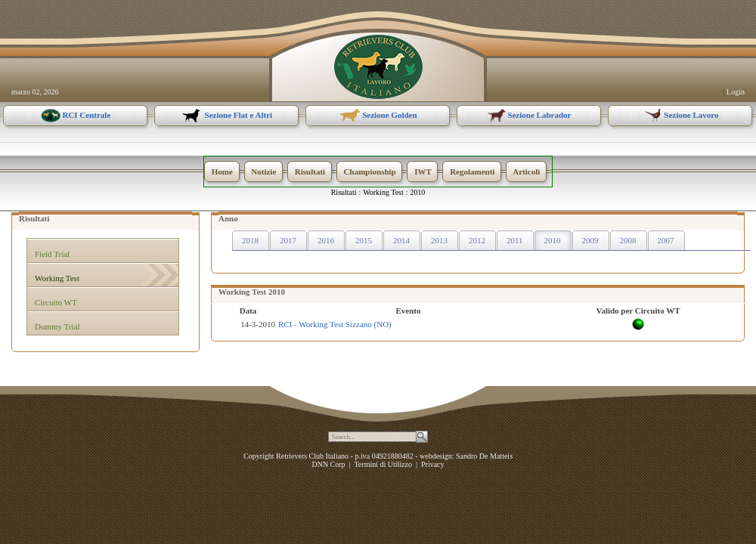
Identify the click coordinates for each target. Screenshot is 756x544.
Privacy (433, 464)
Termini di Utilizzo (383, 464)
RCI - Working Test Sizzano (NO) (335, 324)
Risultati (344, 192)
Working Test (383, 192)
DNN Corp (328, 464)
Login (736, 92)
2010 (417, 192)
